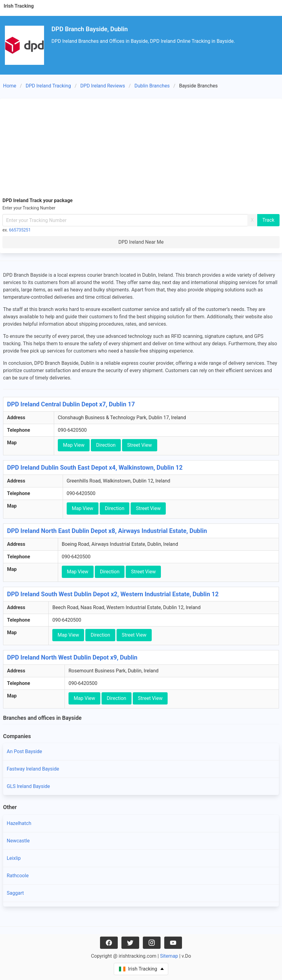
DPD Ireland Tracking (48, 86)
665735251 (20, 230)
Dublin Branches (152, 86)
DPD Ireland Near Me (141, 242)
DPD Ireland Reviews (103, 86)
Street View (140, 445)
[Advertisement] (141, 147)
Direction (106, 445)
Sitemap (169, 956)
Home (10, 86)
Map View (74, 445)
